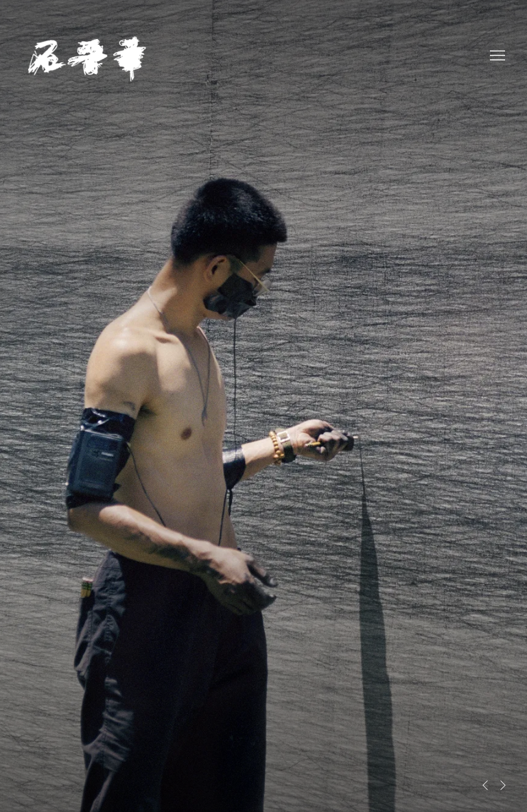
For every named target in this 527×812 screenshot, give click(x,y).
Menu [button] (496, 56)
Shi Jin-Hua (89, 56)
